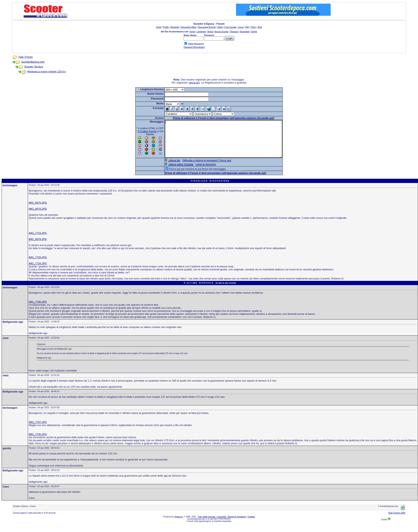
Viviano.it (178, 524)
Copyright (222, 524)
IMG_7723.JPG (38, 240)
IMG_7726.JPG (38, 265)
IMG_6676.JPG (38, 216)
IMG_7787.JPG (38, 429)
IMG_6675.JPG (38, 210)
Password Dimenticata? (194, 47)
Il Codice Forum (140, 131)
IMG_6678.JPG (38, 246)
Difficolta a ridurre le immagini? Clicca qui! (200, 168)
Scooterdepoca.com (33, 62)
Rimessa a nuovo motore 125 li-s (47, 71)
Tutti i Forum (25, 57)
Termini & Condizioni (237, 524)
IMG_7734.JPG (38, 271)
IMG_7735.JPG (38, 442)
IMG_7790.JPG (38, 309)
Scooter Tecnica (34, 67)
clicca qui (194, 83)
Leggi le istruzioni (199, 172)
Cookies (251, 524)
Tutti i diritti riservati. (207, 524)
